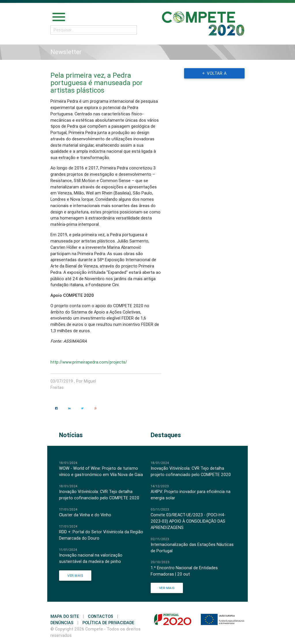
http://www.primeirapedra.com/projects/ (89, 362)
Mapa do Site (65, 616)
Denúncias (62, 623)
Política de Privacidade (108, 623)
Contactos (101, 616)
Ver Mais (75, 575)
